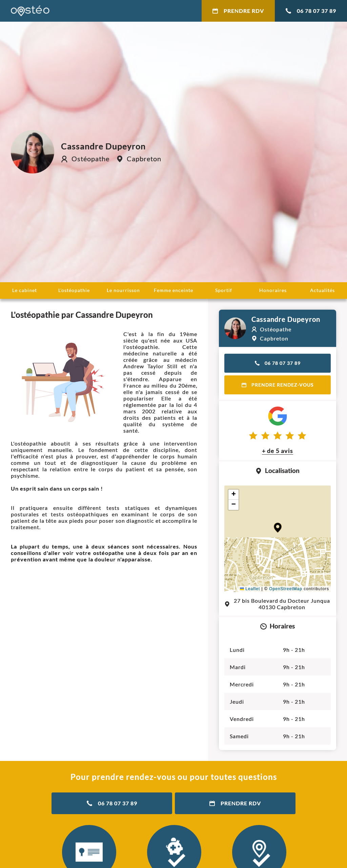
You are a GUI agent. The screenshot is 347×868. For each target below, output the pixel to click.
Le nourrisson (123, 290)
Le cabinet (25, 290)
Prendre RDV (238, 11)
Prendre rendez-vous (278, 385)
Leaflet (250, 589)
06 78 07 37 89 (311, 11)
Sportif (224, 290)
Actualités (322, 290)
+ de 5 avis (278, 451)
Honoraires (273, 290)
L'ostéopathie (74, 290)
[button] (278, 528)
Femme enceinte (173, 290)
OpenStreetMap (286, 589)
